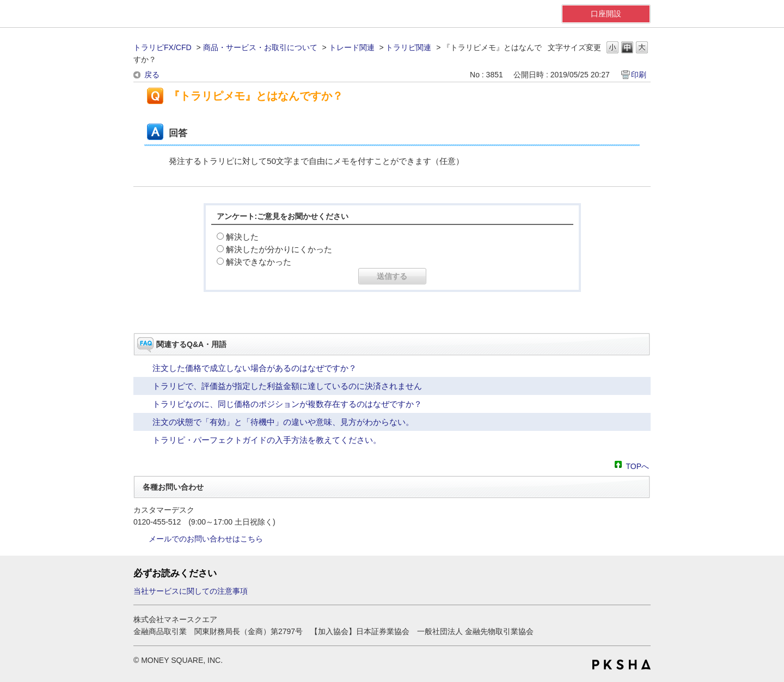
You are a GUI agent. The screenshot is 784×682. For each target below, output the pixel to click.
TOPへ (637, 465)
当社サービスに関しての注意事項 (191, 591)
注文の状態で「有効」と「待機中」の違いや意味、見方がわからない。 (283, 422)
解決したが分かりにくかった (279, 249)
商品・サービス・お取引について (260, 47)
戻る (152, 75)
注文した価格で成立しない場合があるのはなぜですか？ (255, 368)
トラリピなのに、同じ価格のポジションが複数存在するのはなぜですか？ (287, 404)
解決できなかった (259, 262)
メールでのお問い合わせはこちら (206, 539)
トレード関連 (352, 47)
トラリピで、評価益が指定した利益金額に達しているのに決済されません (287, 386)
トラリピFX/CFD (163, 47)
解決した (242, 237)
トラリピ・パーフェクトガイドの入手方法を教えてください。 (267, 440)
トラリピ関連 (408, 47)
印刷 (639, 75)
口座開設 (606, 14)
